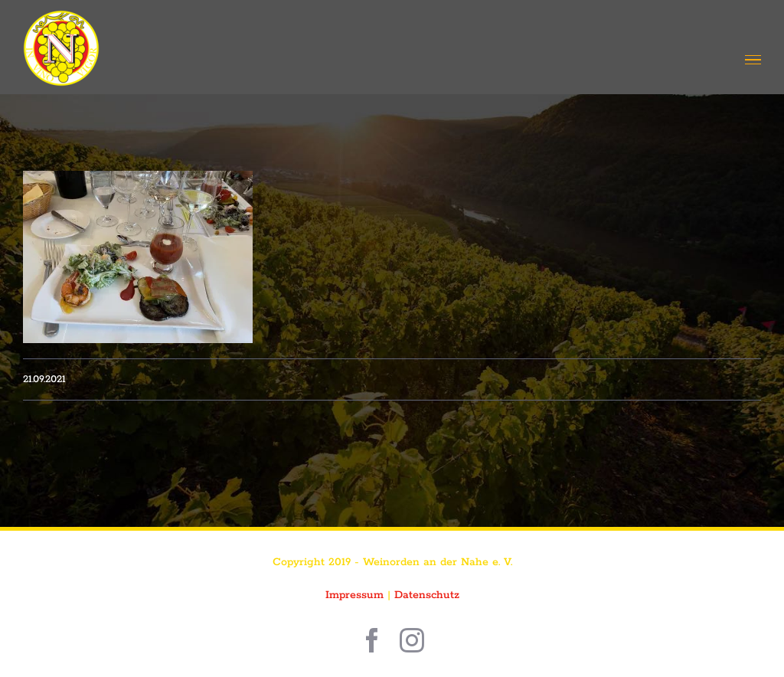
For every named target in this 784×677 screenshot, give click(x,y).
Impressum (354, 595)
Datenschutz (427, 595)
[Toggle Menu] (753, 60)
